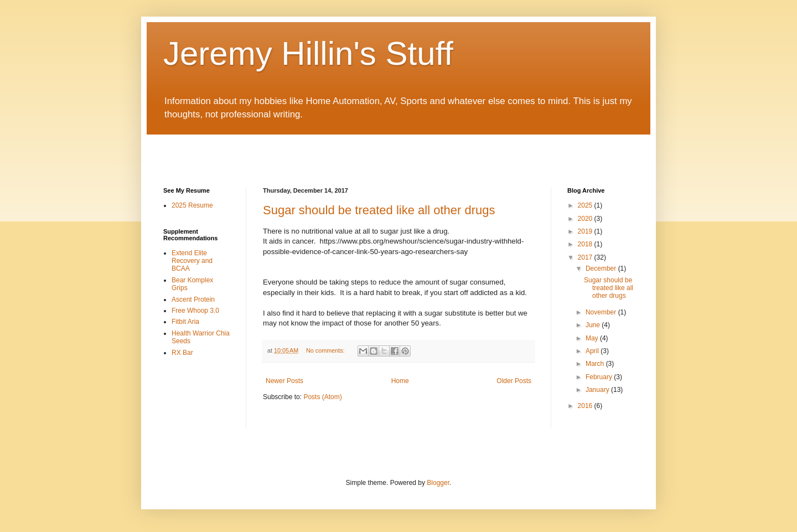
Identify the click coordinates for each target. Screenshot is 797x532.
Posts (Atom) (322, 397)
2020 (586, 219)
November (602, 312)
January (598, 390)
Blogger (438, 483)
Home (400, 381)
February (600, 377)
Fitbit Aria (185, 322)
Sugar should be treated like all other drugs (379, 210)
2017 (586, 257)
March (596, 364)
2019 (586, 231)
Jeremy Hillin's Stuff (308, 53)
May (593, 338)
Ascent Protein (193, 299)
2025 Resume (192, 205)
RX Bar (182, 353)
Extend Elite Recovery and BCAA (192, 261)
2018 (586, 244)
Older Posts (514, 381)
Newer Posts (284, 381)
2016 (586, 406)
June (594, 325)
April (593, 351)
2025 (586, 205)
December (602, 268)
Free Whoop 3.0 (195, 311)
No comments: (326, 350)
